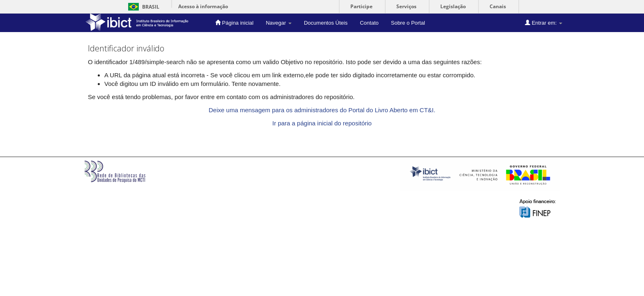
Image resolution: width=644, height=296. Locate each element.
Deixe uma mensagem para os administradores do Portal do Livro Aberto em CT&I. (322, 110)
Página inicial (234, 23)
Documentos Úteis (326, 23)
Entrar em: (544, 23)
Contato (369, 23)
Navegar (279, 23)
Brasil (142, 7)
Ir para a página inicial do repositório (322, 123)
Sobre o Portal (408, 23)
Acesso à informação (203, 6)
